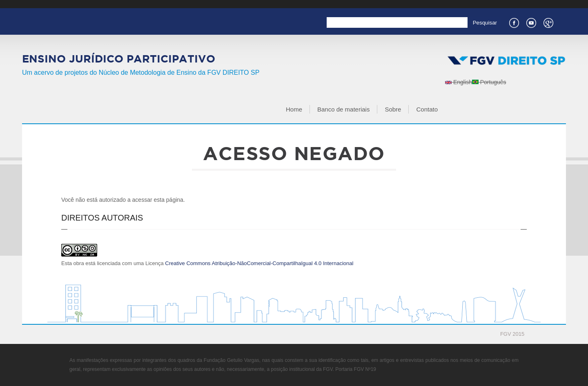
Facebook (514, 22)
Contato (427, 109)
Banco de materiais (343, 109)
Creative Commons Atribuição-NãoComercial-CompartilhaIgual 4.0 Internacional (259, 263)
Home (294, 109)
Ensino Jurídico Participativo (119, 59)
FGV (285, 4)
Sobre (393, 109)
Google (548, 22)
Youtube (531, 22)
